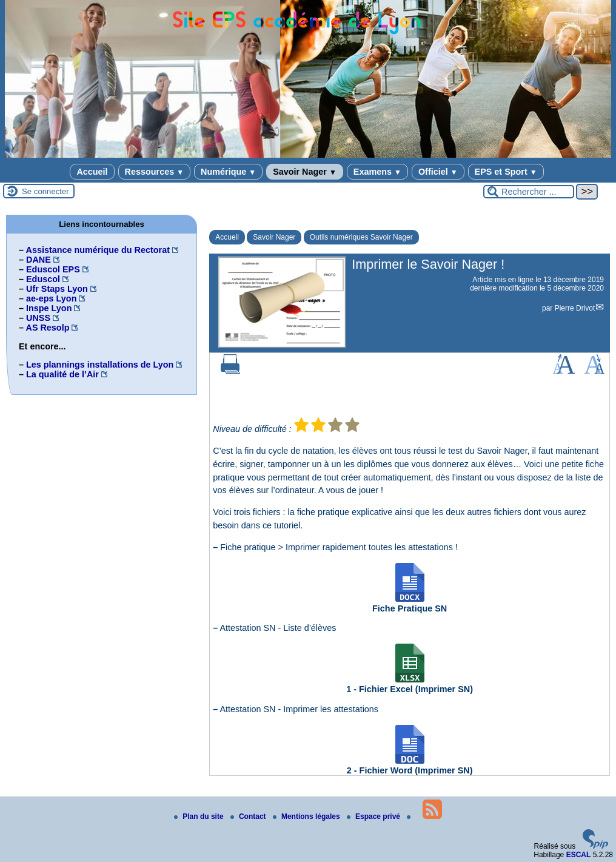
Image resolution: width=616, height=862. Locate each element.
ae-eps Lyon (51, 298)
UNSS (38, 318)
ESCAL (579, 855)
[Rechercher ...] (529, 192)
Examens (377, 172)
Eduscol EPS (53, 269)
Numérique (228, 172)
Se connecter (45, 191)
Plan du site (200, 817)
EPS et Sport (506, 172)
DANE (38, 260)
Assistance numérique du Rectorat (98, 250)
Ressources (154, 172)
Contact (249, 817)
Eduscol (43, 279)
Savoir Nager (305, 172)
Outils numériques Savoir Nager (361, 237)
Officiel (438, 172)
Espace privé (374, 817)
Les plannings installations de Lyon (100, 365)
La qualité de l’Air (62, 374)
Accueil (92, 172)
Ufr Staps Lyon (57, 289)
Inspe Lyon (49, 308)
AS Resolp (47, 328)
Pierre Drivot (575, 308)
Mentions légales (307, 817)
